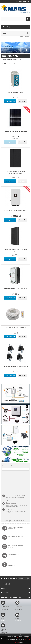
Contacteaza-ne (19, 1)
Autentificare (26, 1)
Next (27, 50)
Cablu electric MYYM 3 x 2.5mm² (15, 328)
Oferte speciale (9, 63)
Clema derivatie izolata (16, 92)
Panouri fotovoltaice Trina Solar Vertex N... (15, 251)
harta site (27, 37)
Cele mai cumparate (11, 60)
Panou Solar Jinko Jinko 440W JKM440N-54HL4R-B (16, 173)
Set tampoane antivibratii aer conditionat (15, 366)
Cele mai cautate (10, 56)
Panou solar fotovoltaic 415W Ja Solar (15, 131)
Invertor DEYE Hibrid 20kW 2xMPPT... (15, 211)
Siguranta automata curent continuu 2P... (15, 289)
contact (21, 37)
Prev (23, 50)
